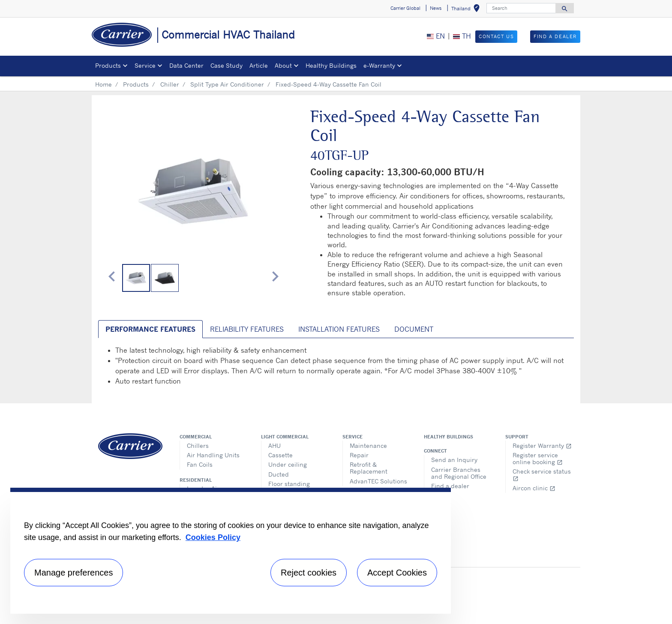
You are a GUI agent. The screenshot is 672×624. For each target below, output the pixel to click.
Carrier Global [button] (405, 8)
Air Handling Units (213, 455)
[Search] (521, 8)
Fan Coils (200, 464)
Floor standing (289, 484)
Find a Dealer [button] (555, 36)
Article (259, 65)
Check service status (542, 475)
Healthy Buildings (331, 65)
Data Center (186, 65)
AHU (274, 445)
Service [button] (145, 65)
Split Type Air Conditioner (227, 84)
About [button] (283, 65)
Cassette (280, 455)
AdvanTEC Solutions (378, 481)
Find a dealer (450, 486)
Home (103, 84)
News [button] (436, 8)
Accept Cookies (397, 573)
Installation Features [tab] (339, 329)
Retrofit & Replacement (369, 468)
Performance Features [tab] (150, 329)
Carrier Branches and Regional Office (459, 473)
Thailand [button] (467, 10)
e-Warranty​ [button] (379, 65)
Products (136, 84)
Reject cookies (309, 573)
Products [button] (108, 65)
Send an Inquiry (454, 460)
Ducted (279, 474)
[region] (231, 551)
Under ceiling (288, 464)
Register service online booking (538, 458)
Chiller (170, 84)
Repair (359, 455)
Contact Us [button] (496, 36)
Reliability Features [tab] (247, 329)
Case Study (226, 65)
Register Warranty (542, 445)
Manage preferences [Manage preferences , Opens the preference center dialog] (73, 573)
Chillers (198, 445)
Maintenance (368, 445)
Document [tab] (414, 329)
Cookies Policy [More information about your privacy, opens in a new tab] (213, 537)
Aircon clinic (534, 488)
